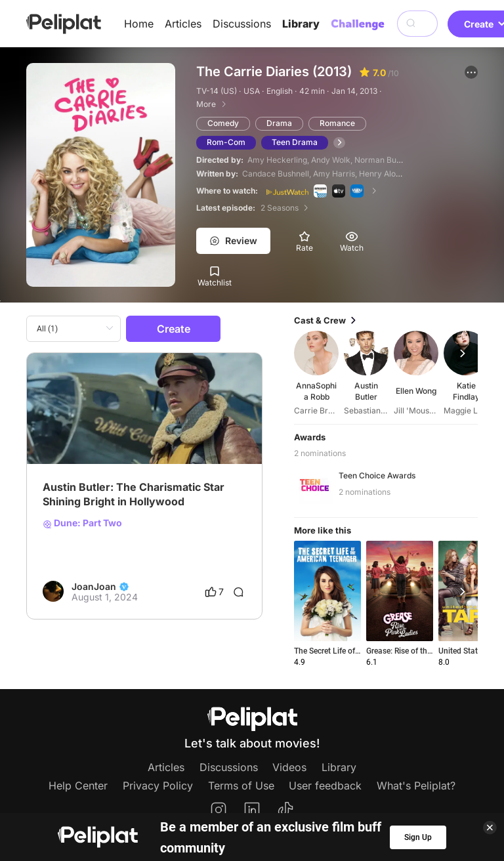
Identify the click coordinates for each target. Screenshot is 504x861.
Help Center (78, 786)
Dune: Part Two (82, 523)
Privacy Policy (158, 786)
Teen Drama (295, 142)
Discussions (242, 24)
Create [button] (174, 329)
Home (139, 24)
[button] (471, 72)
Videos (289, 767)
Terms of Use (241, 786)
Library (301, 24)
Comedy (223, 123)
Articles (183, 24)
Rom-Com (226, 142)
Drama (279, 123)
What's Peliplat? (416, 786)
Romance (337, 123)
